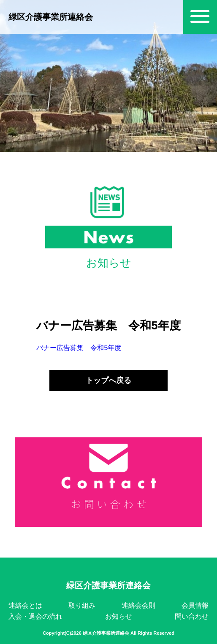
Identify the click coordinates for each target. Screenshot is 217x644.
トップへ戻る (108, 380)
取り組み (82, 605)
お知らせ (119, 616)
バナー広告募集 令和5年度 (79, 348)
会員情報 (195, 605)
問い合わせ (192, 616)
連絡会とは (25, 605)
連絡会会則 (138, 605)
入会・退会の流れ (35, 616)
